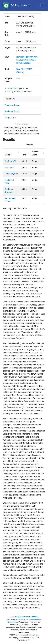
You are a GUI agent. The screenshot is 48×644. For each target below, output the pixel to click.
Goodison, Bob (11, 174)
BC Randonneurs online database (25, 617)
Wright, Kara (10, 118)
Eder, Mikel (9, 167)
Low (18, 78)
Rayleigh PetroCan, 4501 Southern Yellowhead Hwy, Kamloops (27, 60)
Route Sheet (13, 89)
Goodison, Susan (12, 105)
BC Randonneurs (16, 6)
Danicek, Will (10, 161)
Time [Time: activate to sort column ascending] (24, 155)
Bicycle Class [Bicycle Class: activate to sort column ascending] (35, 153)
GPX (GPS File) (14, 92)
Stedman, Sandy (12, 111)
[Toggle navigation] (42, 6)
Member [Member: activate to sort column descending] (8, 155)
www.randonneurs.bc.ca (29, 635)
